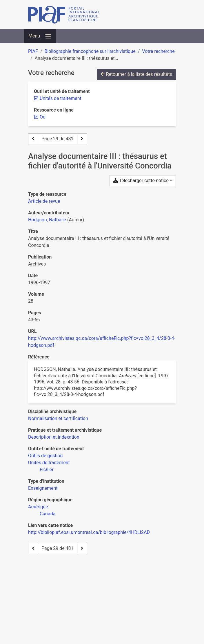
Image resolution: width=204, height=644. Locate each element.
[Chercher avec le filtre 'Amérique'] (38, 507)
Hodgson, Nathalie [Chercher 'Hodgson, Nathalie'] (47, 220)
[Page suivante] (82, 139)
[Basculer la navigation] (40, 36)
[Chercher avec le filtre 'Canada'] (48, 514)
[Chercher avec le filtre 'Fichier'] (47, 470)
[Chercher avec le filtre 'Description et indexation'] (54, 437)
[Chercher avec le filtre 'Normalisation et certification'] (58, 418)
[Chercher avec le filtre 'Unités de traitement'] (49, 463)
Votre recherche (158, 51)
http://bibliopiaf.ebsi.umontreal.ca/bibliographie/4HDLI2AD (89, 532)
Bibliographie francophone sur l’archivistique (90, 51)
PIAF (33, 51)
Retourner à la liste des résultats (136, 74)
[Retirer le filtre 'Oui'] (43, 117)
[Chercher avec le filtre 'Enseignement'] (43, 488)
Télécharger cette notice (141, 181)
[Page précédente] (33, 139)
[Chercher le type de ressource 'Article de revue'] (44, 201)
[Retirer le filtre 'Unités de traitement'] (61, 98)
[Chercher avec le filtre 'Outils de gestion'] (45, 456)
